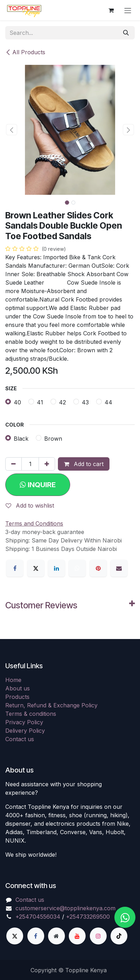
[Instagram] (98, 936)
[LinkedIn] (56, 568)
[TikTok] (119, 936)
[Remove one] (14, 464)
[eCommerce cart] (111, 10)
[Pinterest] (98, 568)
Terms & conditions (31, 714)
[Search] (126, 33)
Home (13, 680)
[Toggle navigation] (128, 10)
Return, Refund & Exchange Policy (51, 705)
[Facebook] (15, 568)
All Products (25, 52)
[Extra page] (56, 936)
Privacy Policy (24, 722)
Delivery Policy (25, 731)
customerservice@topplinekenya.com (65, 908)
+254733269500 (88, 917)
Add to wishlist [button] (30, 505)
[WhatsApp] (77, 568)
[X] (36, 568)
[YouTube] (77, 936)
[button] (12, 130)
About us (18, 688)
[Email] (119, 568)
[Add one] (47, 464)
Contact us (20, 739)
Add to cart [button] (84, 464)
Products (17, 697)
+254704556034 (38, 917)
